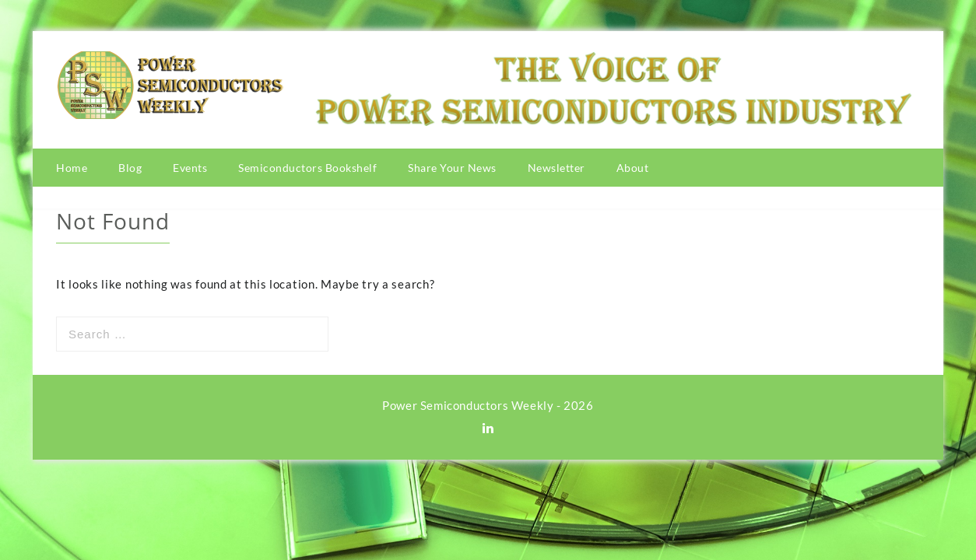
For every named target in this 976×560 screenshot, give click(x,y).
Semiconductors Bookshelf (307, 168)
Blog (130, 168)
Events (190, 168)
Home (72, 168)
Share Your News (452, 168)
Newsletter (556, 168)
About (633, 168)
